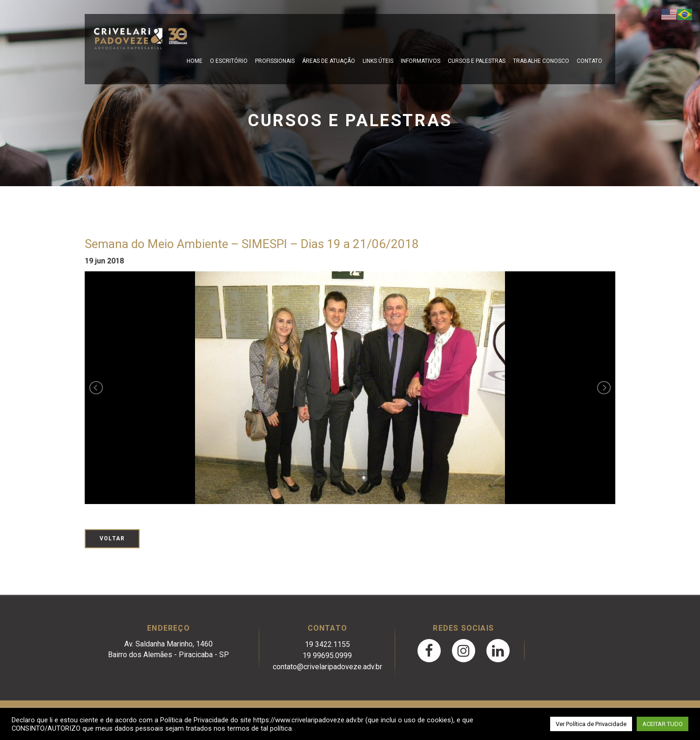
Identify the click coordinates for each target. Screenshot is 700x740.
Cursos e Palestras (477, 61)
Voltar (112, 538)
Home (195, 61)
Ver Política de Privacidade (591, 724)
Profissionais (275, 61)
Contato (589, 61)
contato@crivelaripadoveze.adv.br (327, 667)
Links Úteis (378, 61)
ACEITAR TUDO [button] (663, 724)
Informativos (421, 61)
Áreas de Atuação (329, 61)
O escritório (229, 61)
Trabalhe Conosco (541, 61)
